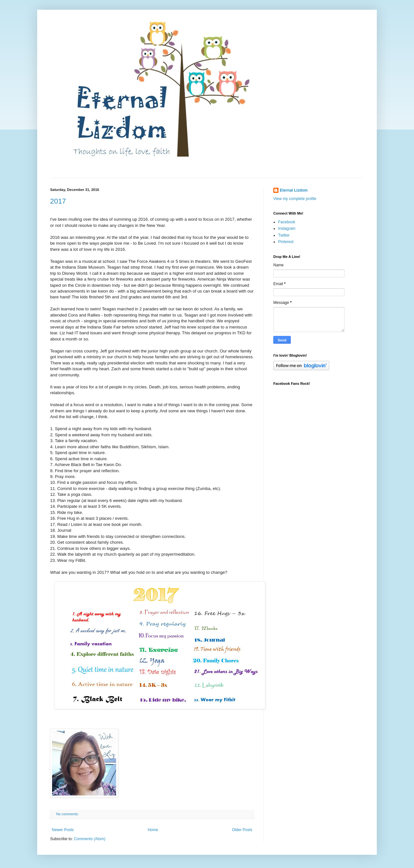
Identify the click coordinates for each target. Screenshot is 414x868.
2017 (58, 201)
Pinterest (286, 242)
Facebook (287, 222)
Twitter (284, 235)
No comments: (68, 814)
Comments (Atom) (89, 839)
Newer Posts (63, 830)
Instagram (287, 228)
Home (153, 830)
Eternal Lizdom (294, 190)
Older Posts (242, 830)
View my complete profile (295, 199)
